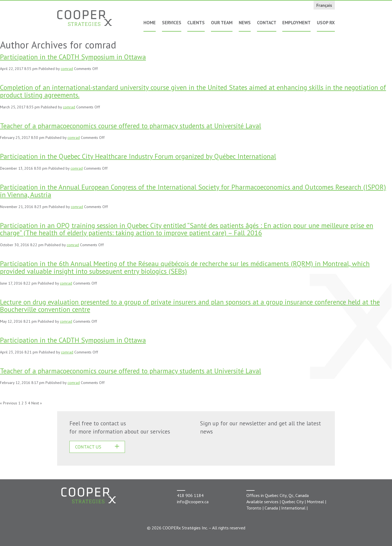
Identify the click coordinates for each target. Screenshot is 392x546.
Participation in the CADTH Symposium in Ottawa (73, 57)
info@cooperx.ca (193, 502)
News (245, 23)
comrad (67, 69)
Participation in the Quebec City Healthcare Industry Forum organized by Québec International (138, 156)
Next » (37, 403)
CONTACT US (88, 447)
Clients (196, 23)
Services (172, 23)
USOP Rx (326, 23)
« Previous (9, 403)
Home (150, 23)
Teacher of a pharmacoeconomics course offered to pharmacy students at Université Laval (131, 126)
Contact (267, 23)
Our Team (222, 23)
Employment (296, 23)
